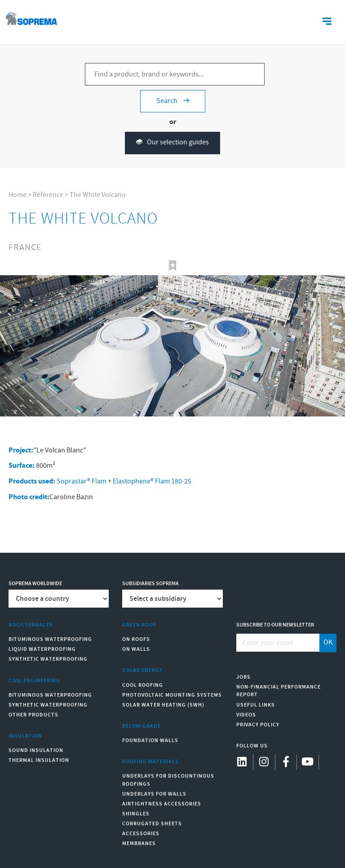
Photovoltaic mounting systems (172, 695)
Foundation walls (150, 740)
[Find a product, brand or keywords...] (175, 74)
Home (18, 195)
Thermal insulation (39, 760)
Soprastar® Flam (82, 481)
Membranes (139, 843)
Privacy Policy (258, 725)
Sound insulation (36, 750)
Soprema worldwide (35, 584)
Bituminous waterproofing (50, 639)
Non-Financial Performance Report (279, 691)
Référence (48, 195)
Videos (246, 715)
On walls (136, 649)
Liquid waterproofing (42, 649)
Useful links (256, 705)
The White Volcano (98, 195)
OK (328, 642)
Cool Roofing (143, 685)
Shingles (136, 814)
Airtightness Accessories (162, 804)
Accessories (141, 834)
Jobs (243, 677)
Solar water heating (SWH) (163, 705)
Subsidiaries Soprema (150, 584)
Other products (33, 715)
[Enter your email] (278, 643)
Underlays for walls (154, 794)
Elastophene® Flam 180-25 (152, 481)
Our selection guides (172, 143)
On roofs (136, 639)
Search (173, 101)
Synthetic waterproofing (48, 659)
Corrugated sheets (152, 824)
